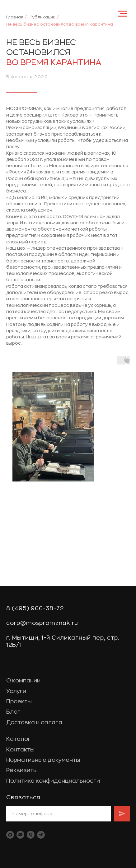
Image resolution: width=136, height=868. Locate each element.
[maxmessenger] (10, 835)
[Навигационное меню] (122, 14)
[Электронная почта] (20, 835)
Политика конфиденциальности (53, 781)
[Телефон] (31, 835)
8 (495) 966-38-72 (35, 608)
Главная (15, 17)
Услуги (16, 691)
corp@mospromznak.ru (42, 623)
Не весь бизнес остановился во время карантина (60, 24)
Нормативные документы (43, 760)
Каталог (19, 739)
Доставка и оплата (34, 722)
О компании (23, 681)
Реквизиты (22, 770)
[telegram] (41, 835)
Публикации (42, 17)
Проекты (19, 701)
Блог (13, 712)
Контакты (20, 750)
